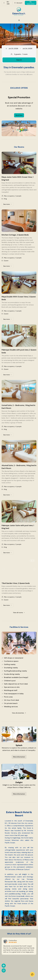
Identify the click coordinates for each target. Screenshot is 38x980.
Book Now (19, 115)
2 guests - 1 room (19, 54)
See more (8, 205)
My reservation (31, 3)
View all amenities (19, 713)
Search (19, 60)
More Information (19, 757)
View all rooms (19, 613)
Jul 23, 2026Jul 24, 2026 (19, 49)
